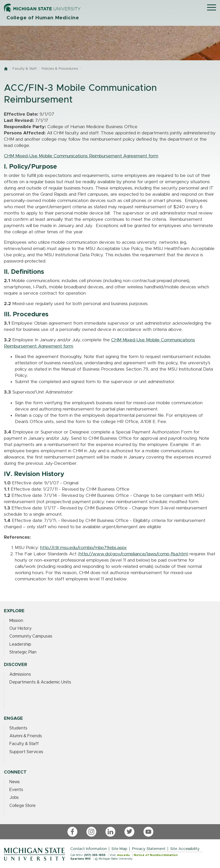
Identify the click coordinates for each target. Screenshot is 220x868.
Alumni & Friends (26, 736)
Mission (16, 621)
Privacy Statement (149, 849)
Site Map (119, 849)
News (15, 782)
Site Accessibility (185, 849)
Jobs (14, 798)
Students (18, 728)
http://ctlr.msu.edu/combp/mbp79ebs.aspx (83, 548)
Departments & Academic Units (40, 682)
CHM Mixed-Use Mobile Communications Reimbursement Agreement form (81, 156)
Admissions (20, 674)
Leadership (20, 644)
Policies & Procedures (60, 69)
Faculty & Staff (25, 69)
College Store (23, 806)
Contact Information (89, 849)
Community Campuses (31, 636)
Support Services (26, 752)
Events (16, 790)
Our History (20, 628)
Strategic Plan (23, 652)
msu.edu (123, 855)
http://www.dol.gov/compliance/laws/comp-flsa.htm (133, 554)
